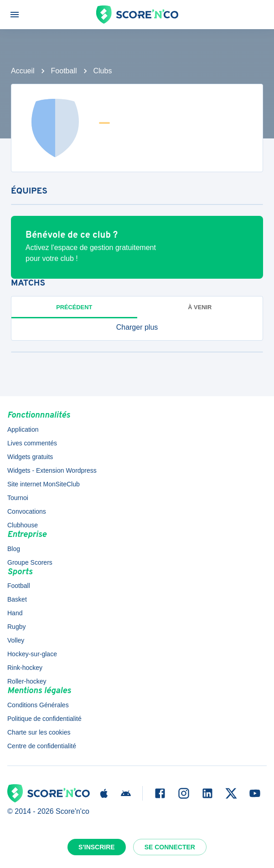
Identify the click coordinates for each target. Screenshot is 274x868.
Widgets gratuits (30, 457)
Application (23, 429)
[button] (137, 327)
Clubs (103, 71)
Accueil (23, 71)
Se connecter (170, 847)
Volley (16, 640)
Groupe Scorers (30, 562)
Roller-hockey (27, 681)
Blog (14, 549)
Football (64, 71)
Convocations (27, 511)
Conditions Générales (38, 705)
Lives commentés (32, 443)
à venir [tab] (200, 307)
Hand (15, 613)
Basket (17, 599)
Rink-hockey (25, 668)
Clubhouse (23, 525)
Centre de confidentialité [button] (42, 746)
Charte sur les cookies (39, 732)
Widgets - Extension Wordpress (52, 470)
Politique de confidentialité (44, 719)
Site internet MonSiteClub (44, 484)
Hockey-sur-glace (32, 654)
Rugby (16, 627)
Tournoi (18, 498)
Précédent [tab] (74, 307)
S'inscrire (97, 847)
